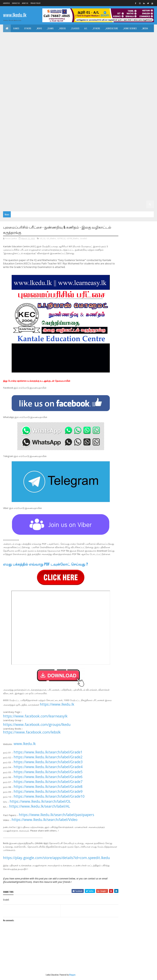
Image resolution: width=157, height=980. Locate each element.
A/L (86, 28)
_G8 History (11, 135)
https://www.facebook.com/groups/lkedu (37, 728)
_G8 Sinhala (130, 135)
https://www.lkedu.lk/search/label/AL (40, 810)
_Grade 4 (143, 174)
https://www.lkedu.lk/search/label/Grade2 (48, 761)
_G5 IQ (8, 174)
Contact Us (16, 3)
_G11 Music (94, 74)
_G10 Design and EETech (75, 89)
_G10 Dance (26, 89)
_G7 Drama (78, 143)
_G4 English (41, 181)
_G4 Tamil (26, 181)
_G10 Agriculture (98, 82)
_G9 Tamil (10, 128)
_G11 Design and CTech (107, 59)
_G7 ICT (9, 151)
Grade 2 (98, 189)
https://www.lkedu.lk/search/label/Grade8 (48, 790)
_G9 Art (61, 112)
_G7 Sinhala (113, 151)
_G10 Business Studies (135, 82)
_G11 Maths (78, 74)
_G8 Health (143, 128)
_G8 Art (49, 128)
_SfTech (44, 51)
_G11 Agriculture (14, 59)
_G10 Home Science (132, 97)
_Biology (68, 51)
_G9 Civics (74, 112)
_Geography (70, 44)
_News (39, 28)
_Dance (148, 36)
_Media (145, 28)
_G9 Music (69, 120)
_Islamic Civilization (63, 36)
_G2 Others (54, 197)
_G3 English (41, 189)
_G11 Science (139, 74)
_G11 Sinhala (11, 82)
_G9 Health (11, 120)
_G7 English (94, 143)
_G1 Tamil (110, 197)
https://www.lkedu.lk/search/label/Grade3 (48, 766)
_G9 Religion (112, 120)
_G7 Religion (80, 151)
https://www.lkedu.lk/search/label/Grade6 (48, 780)
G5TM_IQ (61, 239)
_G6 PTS (54, 166)
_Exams (50, 28)
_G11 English (54, 67)
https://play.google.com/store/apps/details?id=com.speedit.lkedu (56, 861)
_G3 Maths (57, 189)
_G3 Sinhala (11, 189)
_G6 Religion (69, 166)
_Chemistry (83, 51)
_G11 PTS (107, 74)
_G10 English (140, 89)
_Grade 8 (36, 128)
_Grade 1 (81, 197)
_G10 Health (95, 97)
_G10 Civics (11, 89)
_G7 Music (37, 151)
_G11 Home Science (47, 74)
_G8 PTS (82, 135)
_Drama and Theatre (15, 44)
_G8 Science (113, 135)
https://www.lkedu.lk (57, 708)
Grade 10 (66, 82)
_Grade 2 (111, 189)
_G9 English (119, 112)
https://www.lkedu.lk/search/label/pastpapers (56, 818)
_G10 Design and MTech (102, 89)
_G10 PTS (70, 105)
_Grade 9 (48, 112)
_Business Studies (14, 51)
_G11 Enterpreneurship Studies (107, 67)
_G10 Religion (85, 105)
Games (16, 28)
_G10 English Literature (17, 97)
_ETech (56, 51)
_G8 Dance (77, 128)
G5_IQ (43, 239)
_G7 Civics (48, 143)
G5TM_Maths (73, 239)
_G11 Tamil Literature (47, 82)
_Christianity (99, 36)
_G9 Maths (54, 120)
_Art (126, 36)
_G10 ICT (9, 105)
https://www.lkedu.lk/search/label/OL (40, 805)
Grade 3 (119, 181)
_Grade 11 (141, 51)
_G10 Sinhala (119, 105)
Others (28, 28)
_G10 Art (115, 82)
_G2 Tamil (141, 189)
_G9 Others (84, 120)
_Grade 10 (80, 82)
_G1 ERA (9, 204)
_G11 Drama (37, 67)
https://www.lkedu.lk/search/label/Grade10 (49, 800)
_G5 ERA (81, 174)
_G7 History (145, 143)
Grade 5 (130, 166)
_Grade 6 (10, 158)
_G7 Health (129, 143)
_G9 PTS (98, 120)
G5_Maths (51, 239)
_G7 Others (52, 151)
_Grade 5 (143, 166)
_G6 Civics (36, 158)
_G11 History (28, 74)
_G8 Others (68, 135)
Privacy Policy (36, 3)
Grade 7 (9, 143)
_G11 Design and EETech (134, 59)
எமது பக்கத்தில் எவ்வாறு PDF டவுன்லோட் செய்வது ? (46, 568)
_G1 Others (23, 204)
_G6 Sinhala (101, 166)
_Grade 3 (132, 181)
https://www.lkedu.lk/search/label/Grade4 (48, 770)
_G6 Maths (11, 166)
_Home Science (130, 28)
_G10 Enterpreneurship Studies (49, 97)
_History (114, 36)
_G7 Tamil (128, 151)
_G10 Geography (76, 97)
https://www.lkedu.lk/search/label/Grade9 (48, 795)
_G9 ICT (41, 120)
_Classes (75, 28)
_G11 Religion (122, 74)
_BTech (32, 51)
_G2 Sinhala (126, 189)
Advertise (6, 3)
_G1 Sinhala (95, 197)
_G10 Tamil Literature (16, 112)
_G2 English (11, 197)
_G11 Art (31, 59)
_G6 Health (116, 158)
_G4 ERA (70, 181)
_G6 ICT (146, 158)
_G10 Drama (123, 89)
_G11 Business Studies (50, 59)
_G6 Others (40, 166)
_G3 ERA (70, 189)
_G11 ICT (65, 74)
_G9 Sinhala (145, 120)
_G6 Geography (99, 158)
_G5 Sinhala (22, 174)
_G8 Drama (92, 128)
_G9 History (27, 120)
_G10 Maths (23, 105)
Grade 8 (23, 128)
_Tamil (9, 36)
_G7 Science (97, 151)
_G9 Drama (104, 112)
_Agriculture (112, 28)
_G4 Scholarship (103, 181)
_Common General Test (92, 44)
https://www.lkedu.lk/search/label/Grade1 (48, 756)
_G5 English (52, 174)
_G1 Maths (140, 197)
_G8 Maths (39, 135)
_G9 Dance (89, 112)
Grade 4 (130, 174)
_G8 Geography (125, 128)
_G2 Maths (27, 197)
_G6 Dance (51, 158)
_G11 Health (11, 74)
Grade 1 (68, 197)
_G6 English (81, 158)
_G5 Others (95, 174)
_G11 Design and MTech (16, 67)
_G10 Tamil (135, 105)
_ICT (109, 44)
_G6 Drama (65, 158)
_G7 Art (35, 143)
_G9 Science (129, 120)
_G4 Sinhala (11, 181)
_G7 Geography (111, 143)
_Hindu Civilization (39, 36)
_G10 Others (55, 105)
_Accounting (139, 44)
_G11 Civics (71, 59)
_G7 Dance (63, 143)
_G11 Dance (86, 59)
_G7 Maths (22, 151)
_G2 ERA (40, 197)
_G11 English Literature (76, 67)
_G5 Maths (67, 174)
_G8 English (107, 128)
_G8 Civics (62, 128)
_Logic (33, 44)
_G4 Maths (57, 181)
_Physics (98, 51)
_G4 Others (84, 181)
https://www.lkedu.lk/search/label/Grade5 (48, 775)
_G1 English (124, 197)
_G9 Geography (137, 112)
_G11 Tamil (27, 82)
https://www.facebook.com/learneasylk (35, 720)
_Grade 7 (22, 143)
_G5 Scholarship (113, 174)
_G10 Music (39, 105)
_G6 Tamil (116, 166)
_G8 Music (53, 135)
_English (21, 36)
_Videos (62, 28)
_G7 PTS (66, 151)
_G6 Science (85, 166)
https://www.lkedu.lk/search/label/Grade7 (48, 785)
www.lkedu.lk (15, 15)
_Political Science (50, 44)
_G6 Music (25, 166)
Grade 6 (141, 151)
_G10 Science (102, 105)
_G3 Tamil (26, 189)
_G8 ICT (26, 135)
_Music (136, 36)
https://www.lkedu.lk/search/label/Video (45, 823)
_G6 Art (23, 158)
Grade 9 (35, 112)
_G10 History (112, 97)
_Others (96, 28)
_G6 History (132, 158)
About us (25, 3)
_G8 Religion (97, 135)
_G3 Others (84, 189)
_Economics (122, 44)
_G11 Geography (135, 67)
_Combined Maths (116, 51)
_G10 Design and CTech (48, 89)
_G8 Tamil (145, 135)
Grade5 (84, 239)
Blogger (70, 978)
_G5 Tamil (37, 174)
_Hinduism (82, 36)
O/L (131, 51)
